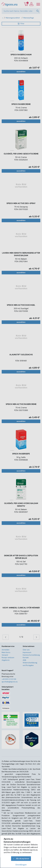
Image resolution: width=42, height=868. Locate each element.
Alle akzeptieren (21, 859)
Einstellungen (21, 865)
